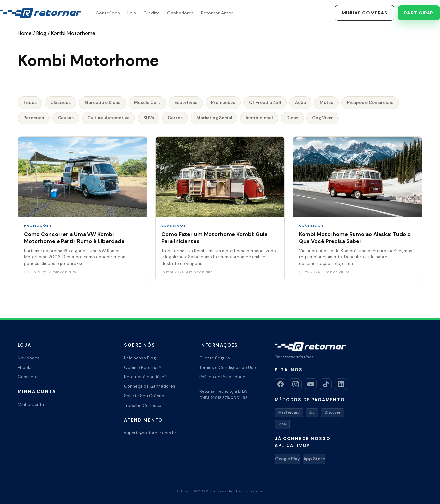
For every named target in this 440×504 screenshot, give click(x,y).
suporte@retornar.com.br (150, 433)
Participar (419, 13)
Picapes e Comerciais (370, 103)
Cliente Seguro (215, 358)
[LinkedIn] (341, 384)
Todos (30, 103)
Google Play (287, 459)
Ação (300, 103)
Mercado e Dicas (102, 103)
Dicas (292, 118)
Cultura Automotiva (109, 118)
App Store (314, 459)
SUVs (149, 118)
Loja (132, 13)
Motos (326, 103)
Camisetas (29, 377)
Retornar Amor (217, 13)
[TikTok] (326, 384)
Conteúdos (108, 13)
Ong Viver (323, 118)
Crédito (152, 13)
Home (25, 33)
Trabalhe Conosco (143, 405)
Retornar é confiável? (146, 377)
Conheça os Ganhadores (150, 386)
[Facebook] (281, 384)
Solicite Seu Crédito (144, 396)
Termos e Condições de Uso (228, 368)
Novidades (29, 358)
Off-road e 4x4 (265, 103)
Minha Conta (31, 404)
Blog (41, 33)
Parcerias (34, 118)
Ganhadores (180, 13)
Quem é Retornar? (143, 368)
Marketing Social (214, 118)
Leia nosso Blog (140, 358)
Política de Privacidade (222, 377)
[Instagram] (296, 384)
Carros (175, 118)
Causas (66, 118)
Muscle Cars (147, 103)
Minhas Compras (365, 13)
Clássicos (61, 103)
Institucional (259, 118)
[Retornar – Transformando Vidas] (41, 13)
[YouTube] (311, 384)
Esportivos (186, 103)
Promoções (223, 103)
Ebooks (25, 368)
